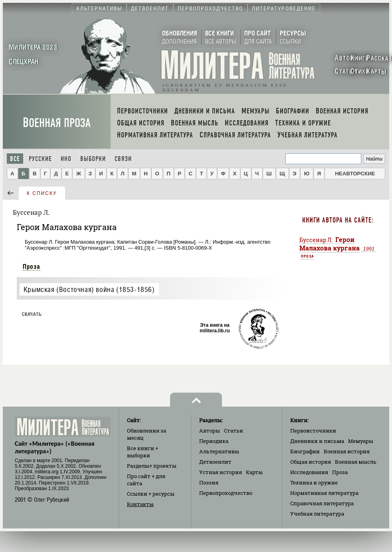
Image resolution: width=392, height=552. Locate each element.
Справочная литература (322, 503)
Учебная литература (317, 514)
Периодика (214, 441)
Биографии (305, 451)
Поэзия (209, 483)
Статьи (234, 431)
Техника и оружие (314, 483)
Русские (40, 159)
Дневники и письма (317, 441)
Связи (123, 159)
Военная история (347, 451)
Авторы (210, 431)
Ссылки (151, 494)
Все (15, 159)
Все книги (143, 452)
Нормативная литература (324, 493)
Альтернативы (219, 451)
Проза (32, 266)
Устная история (221, 472)
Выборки (93, 159)
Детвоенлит (215, 462)
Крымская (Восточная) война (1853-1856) (89, 289)
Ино (66, 159)
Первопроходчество (226, 493)
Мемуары (361, 441)
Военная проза (57, 123)
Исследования (309, 472)
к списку (42, 193)
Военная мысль (356, 462)
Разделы (152, 466)
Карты (254, 472)
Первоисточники (313, 431)
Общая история (311, 462)
